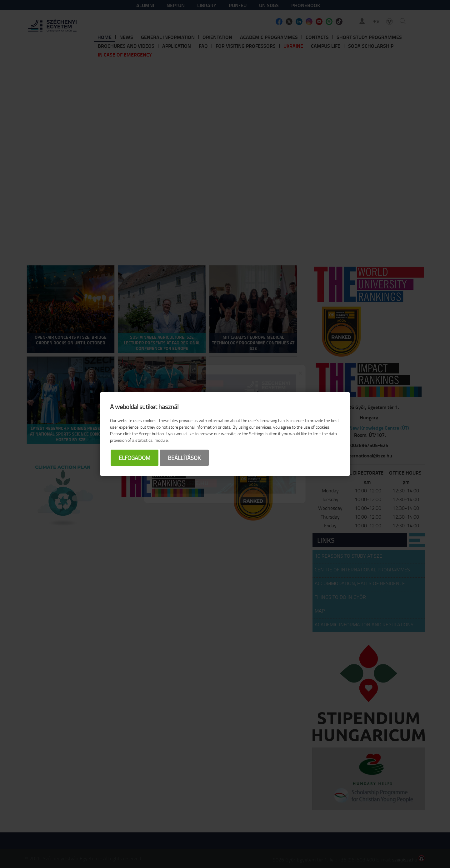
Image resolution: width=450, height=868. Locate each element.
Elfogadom (135, 458)
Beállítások (184, 458)
